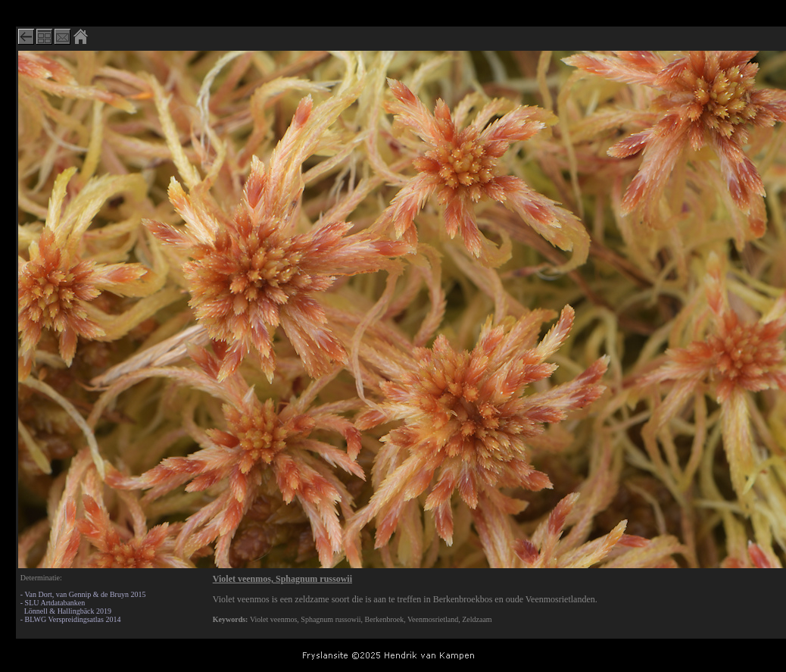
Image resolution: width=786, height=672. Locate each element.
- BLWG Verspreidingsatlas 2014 (71, 619)
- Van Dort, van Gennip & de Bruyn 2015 (83, 594)
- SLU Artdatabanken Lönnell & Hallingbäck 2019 (66, 607)
